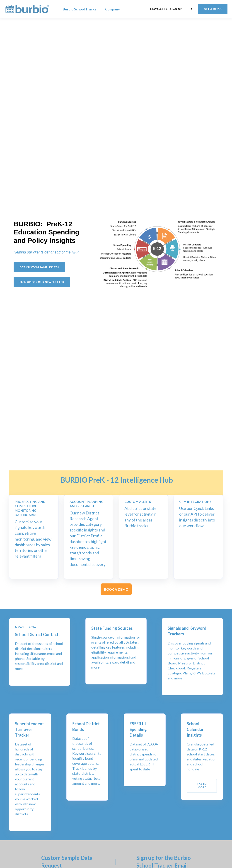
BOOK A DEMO (116, 589)
